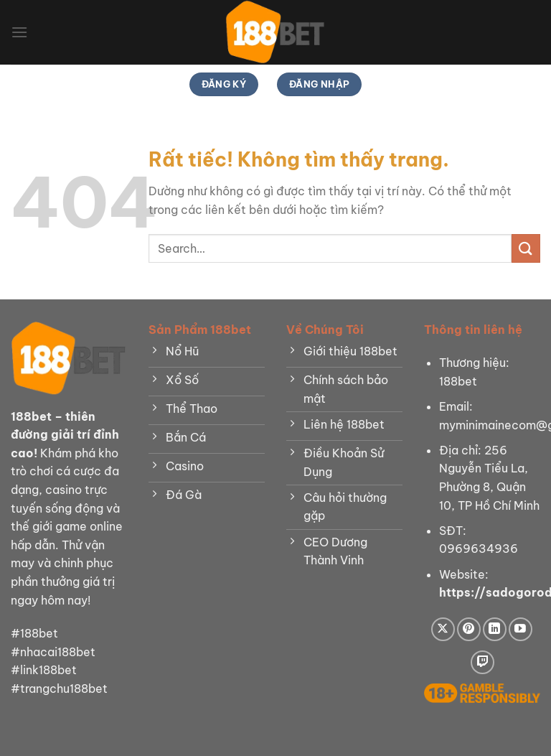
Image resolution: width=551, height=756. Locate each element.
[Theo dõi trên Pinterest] (469, 629)
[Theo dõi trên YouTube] (521, 629)
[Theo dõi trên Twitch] (482, 662)
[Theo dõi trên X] (443, 629)
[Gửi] (526, 248)
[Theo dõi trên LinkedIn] (495, 629)
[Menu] (19, 32)
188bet (31, 416)
